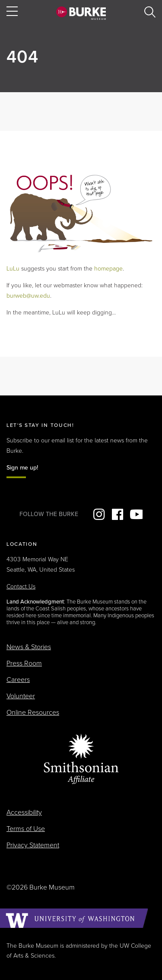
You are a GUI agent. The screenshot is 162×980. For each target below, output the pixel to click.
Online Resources (33, 712)
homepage (108, 269)
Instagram (99, 514)
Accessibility (24, 812)
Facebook (118, 514)
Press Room (24, 663)
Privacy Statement (33, 845)
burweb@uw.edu (28, 296)
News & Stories (29, 647)
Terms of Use (26, 829)
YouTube (136, 514)
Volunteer (21, 696)
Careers (18, 680)
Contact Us (21, 586)
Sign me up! (22, 468)
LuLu (13, 269)
